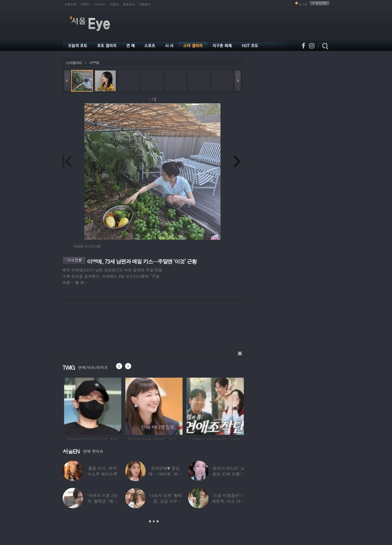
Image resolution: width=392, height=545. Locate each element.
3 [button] (158, 521)
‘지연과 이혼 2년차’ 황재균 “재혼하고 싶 (102, 501)
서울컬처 (145, 4)
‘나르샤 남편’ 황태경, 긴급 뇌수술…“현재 (165, 501)
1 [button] (150, 521)
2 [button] (154, 521)
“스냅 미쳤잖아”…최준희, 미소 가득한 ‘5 (228, 501)
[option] (103, 405)
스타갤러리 (74, 63)
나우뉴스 (100, 4)
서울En (114, 4)
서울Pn (85, 4)
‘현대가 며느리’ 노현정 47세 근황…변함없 (228, 474)
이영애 (94, 63)
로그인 (303, 4)
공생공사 (129, 4)
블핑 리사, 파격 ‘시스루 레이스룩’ (102, 471)
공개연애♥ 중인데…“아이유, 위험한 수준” (165, 474)
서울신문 (71, 4)
